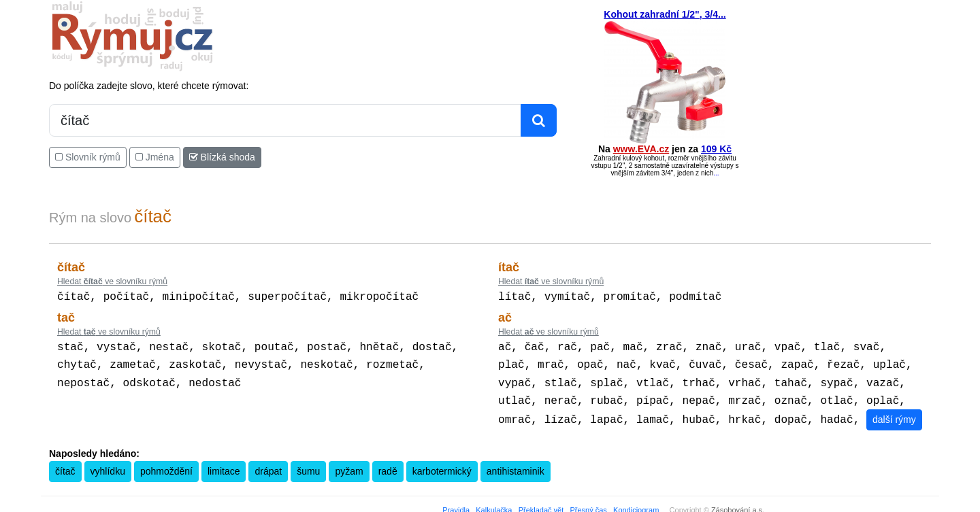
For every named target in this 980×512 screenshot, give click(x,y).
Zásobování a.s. (738, 503)
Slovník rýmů (88, 157)
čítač (65, 464)
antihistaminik (516, 464)
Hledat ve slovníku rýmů (112, 281)
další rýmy (894, 413)
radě (388, 464)
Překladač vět (541, 503)
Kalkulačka (494, 503)
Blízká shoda (222, 157)
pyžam (349, 464)
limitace (224, 464)
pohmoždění (166, 464)
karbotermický (442, 464)
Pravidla (456, 503)
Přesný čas (588, 503)
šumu (308, 464)
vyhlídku (108, 464)
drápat (268, 464)
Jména (155, 157)
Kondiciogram (636, 503)
